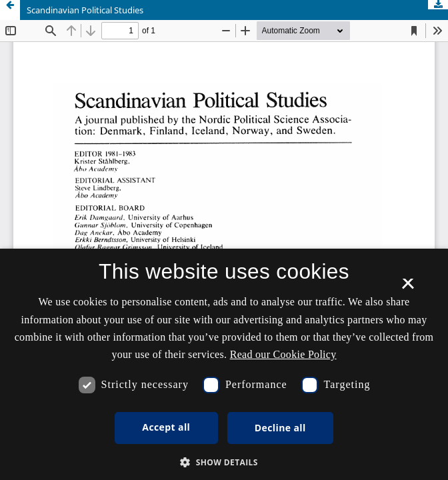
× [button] (408, 288)
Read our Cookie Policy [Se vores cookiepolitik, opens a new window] (283, 354)
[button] (224, 462)
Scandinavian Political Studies (85, 10)
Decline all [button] (280, 428)
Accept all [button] (166, 427)
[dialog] (224, 364)
